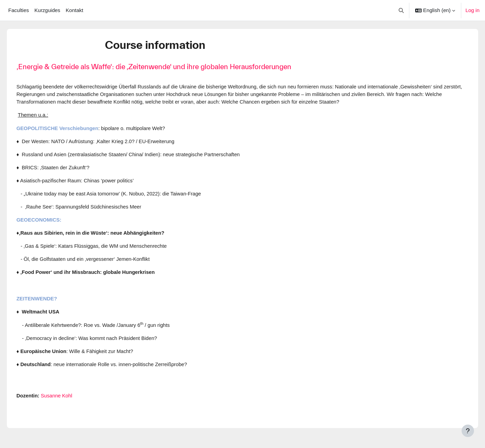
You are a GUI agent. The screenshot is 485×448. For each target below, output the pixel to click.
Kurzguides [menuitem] (47, 10)
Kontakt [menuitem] (74, 10)
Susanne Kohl (67, 399)
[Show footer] (468, 431)
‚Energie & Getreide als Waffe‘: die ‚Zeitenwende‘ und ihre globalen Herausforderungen (164, 67)
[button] (402, 10)
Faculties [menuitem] (19, 10)
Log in (472, 10)
